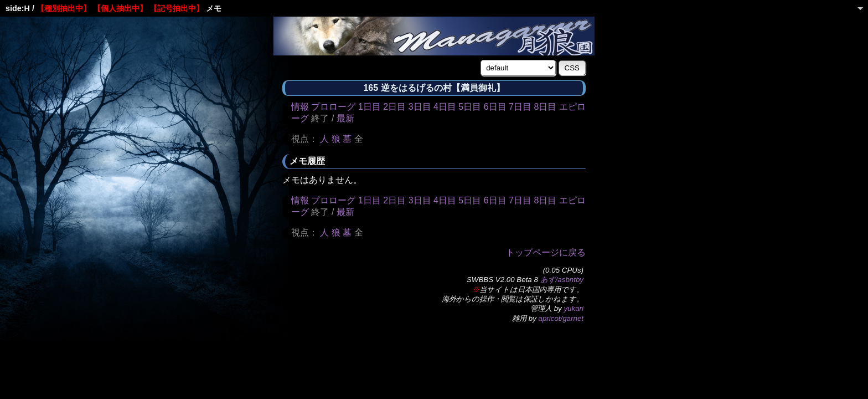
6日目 (495, 107)
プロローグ (333, 107)
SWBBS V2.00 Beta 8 (502, 280)
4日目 (445, 107)
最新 (345, 118)
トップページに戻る (546, 252)
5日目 (470, 107)
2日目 (394, 107)
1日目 (370, 107)
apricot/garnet (561, 318)
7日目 (520, 107)
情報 (300, 107)
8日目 (545, 107)
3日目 (420, 107)
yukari (573, 308)
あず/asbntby (562, 280)
